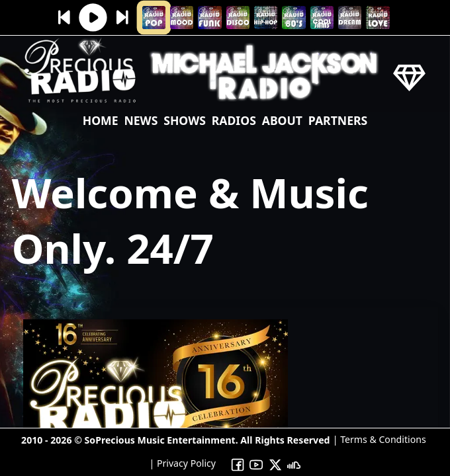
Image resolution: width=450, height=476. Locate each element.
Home (101, 120)
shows (185, 120)
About (282, 120)
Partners (338, 120)
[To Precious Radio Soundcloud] (294, 464)
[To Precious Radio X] (276, 464)
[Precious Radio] (80, 104)
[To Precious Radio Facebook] (237, 464)
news (141, 120)
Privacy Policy (185, 463)
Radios (234, 120)
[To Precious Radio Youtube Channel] (256, 464)
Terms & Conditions (382, 439)
